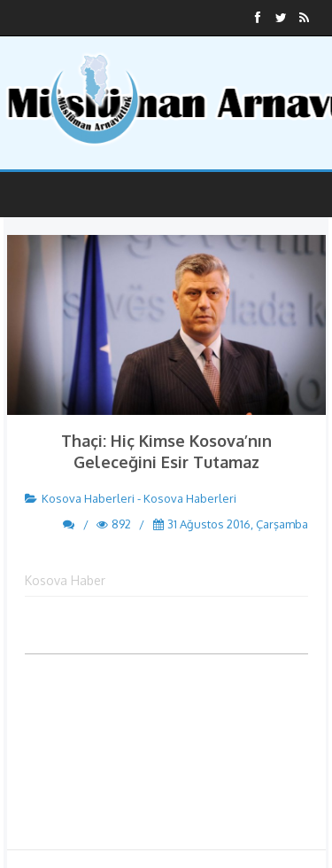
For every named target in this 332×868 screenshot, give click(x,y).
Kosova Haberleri (88, 498)
